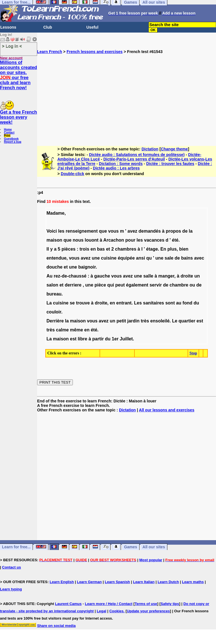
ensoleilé (160, 321)
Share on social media (56, 626)
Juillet (126, 339)
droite (187, 276)
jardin (133, 321)
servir (156, 285)
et (108, 249)
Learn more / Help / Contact (109, 604)
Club (48, 27)
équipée (126, 258)
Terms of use (146, 604)
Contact (9, 133)
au (179, 303)
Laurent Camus (68, 604)
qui (111, 285)
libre (82, 339)
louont (92, 240)
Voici (52, 231)
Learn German (89, 582)
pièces (69, 249)
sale (169, 258)
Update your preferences (148, 611)
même (76, 330)
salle (148, 276)
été (175, 240)
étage (152, 249)
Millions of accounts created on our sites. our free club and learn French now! (19, 75)
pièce (100, 285)
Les (138, 303)
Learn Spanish (117, 582)
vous (113, 231)
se (72, 303)
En (163, 249)
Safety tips (170, 604)
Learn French (50, 52)
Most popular (151, 560)
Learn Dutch (168, 582)
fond (187, 303)
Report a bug (13, 142)
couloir (54, 312)
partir (98, 339)
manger (166, 276)
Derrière (55, 321)
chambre (179, 285)
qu (149, 258)
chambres (126, 249)
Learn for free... (16, 547)
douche (54, 267)
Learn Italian (144, 582)
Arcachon (114, 240)
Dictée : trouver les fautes (170, 164)
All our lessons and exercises (167, 410)
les (61, 231)
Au (49, 276)
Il (48, 249)
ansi (141, 258)
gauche (102, 276)
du (196, 303)
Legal (102, 611)
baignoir (87, 267)
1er (115, 339)
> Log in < (12, 46)
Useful (92, 27)
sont (170, 303)
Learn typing (11, 589)
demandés (149, 231)
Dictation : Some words (121, 164)
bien (184, 249)
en (93, 249)
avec (199, 258)
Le (175, 321)
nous (78, 240)
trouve (83, 303)
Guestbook (11, 139)
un (197, 276)
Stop (193, 353)
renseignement (82, 231)
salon (52, 285)
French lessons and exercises (95, 52)
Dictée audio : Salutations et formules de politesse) (137, 155)
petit (121, 321)
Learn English (62, 582)
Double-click (72, 174)
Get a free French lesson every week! (19, 117)
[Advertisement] (127, 93)
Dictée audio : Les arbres (116, 168)
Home (8, 130)
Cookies (117, 611)
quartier (187, 321)
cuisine (109, 258)
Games (131, 547)
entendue (56, 258)
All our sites (154, 547)
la (191, 231)
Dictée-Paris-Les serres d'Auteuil (134, 159)
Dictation (150, 149)
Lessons (8, 27)
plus (172, 249)
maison (54, 240)
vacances (154, 240)
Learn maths (193, 582)
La (49, 303)
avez (132, 231)
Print (7, 136)
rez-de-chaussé (70, 276)
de (185, 231)
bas (101, 249)
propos (173, 231)
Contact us (11, 567)
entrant (124, 303)
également (137, 285)
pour (130, 240)
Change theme (174, 149)
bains (187, 258)
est (200, 321)
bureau (54, 294)
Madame (55, 213)
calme (62, 330)
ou (192, 285)
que (103, 231)
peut (120, 285)
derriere (73, 285)
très (145, 321)
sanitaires (154, 303)
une (96, 258)
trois (85, 249)
